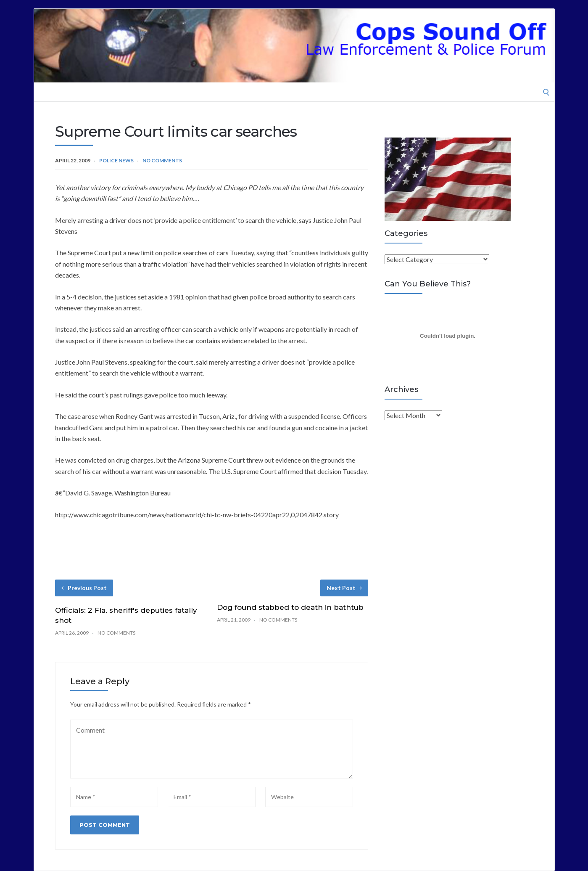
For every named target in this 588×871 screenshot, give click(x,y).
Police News (116, 160)
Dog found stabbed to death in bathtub (290, 607)
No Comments (162, 160)
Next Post (344, 588)
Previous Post (84, 588)
